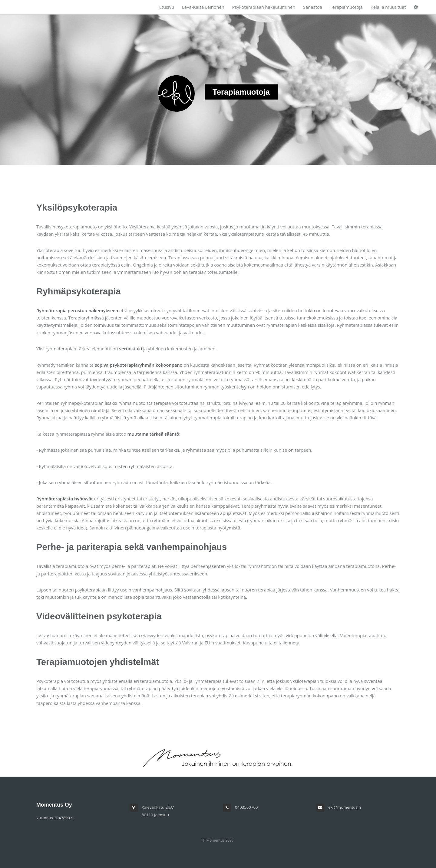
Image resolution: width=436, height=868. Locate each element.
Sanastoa (312, 7)
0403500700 (246, 807)
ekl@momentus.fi (345, 807)
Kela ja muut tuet (388, 7)
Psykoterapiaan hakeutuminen (264, 7)
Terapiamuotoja (346, 7)
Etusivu (167, 7)
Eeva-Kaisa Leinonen (203, 7)
